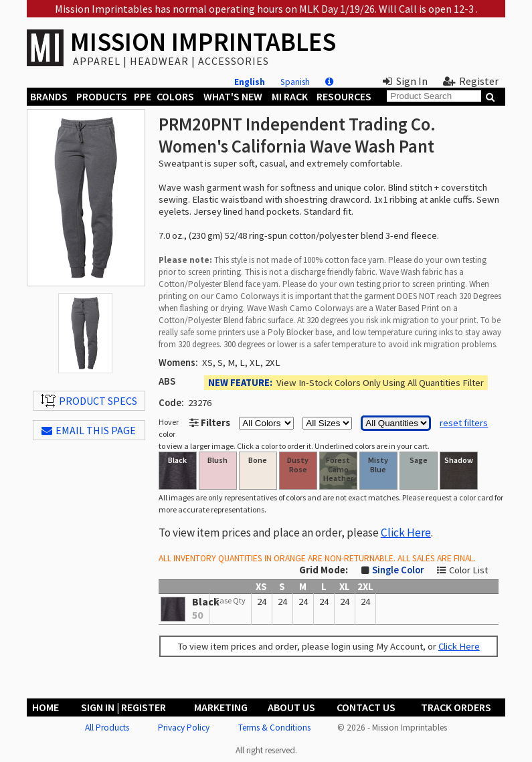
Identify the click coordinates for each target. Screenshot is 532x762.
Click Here (406, 533)
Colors (175, 96)
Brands (49, 96)
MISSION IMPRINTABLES (203, 42)
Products (102, 96)
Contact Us (366, 707)
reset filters (464, 423)
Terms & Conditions (274, 728)
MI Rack (290, 96)
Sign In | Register (123, 707)
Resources (344, 96)
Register (471, 81)
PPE (143, 96)
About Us (291, 707)
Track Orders (456, 707)
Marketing (221, 707)
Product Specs (89, 401)
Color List (468, 570)
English (250, 82)
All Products (107, 728)
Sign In (405, 81)
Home (46, 707)
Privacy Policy (184, 728)
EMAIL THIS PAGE (89, 430)
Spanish (295, 82)
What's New (233, 96)
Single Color (398, 570)
